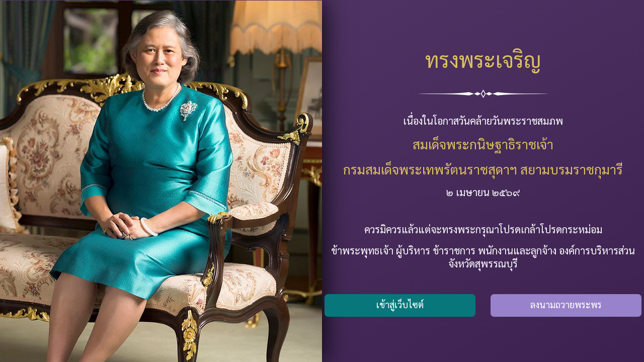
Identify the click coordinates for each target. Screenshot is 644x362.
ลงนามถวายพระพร (566, 304)
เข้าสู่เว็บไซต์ (400, 304)
